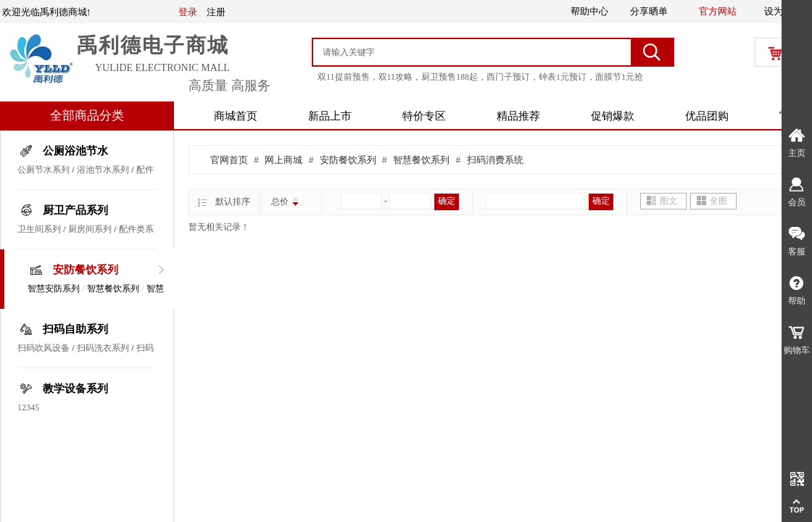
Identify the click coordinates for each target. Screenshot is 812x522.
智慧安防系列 (54, 289)
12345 (28, 407)
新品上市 (330, 116)
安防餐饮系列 (86, 270)
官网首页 (229, 160)
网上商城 (283, 160)
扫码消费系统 (495, 160)
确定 (447, 201)
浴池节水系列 (103, 170)
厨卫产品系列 (75, 210)
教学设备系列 (75, 389)
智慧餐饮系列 (113, 289)
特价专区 (424, 116)
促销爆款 (613, 116)
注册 (216, 12)
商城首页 (236, 116)
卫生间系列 (39, 229)
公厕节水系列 (43, 170)
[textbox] (473, 52)
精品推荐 (518, 116)
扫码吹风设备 (43, 348)
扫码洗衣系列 (103, 348)
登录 (188, 12)
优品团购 (707, 116)
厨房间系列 (90, 229)
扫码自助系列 (75, 329)
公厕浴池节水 (75, 151)
